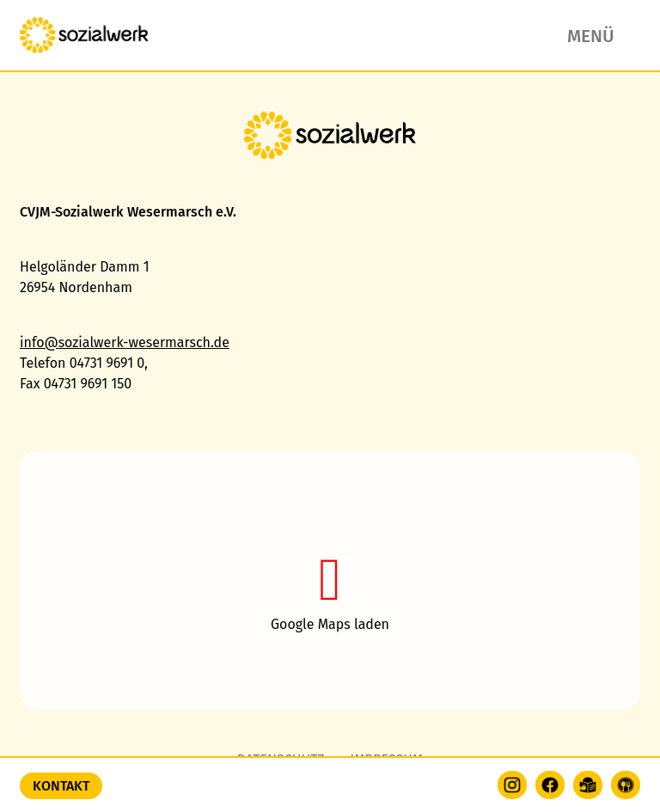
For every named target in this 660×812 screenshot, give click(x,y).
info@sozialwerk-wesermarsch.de (125, 342)
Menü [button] (591, 37)
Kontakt (61, 786)
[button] (330, 580)
